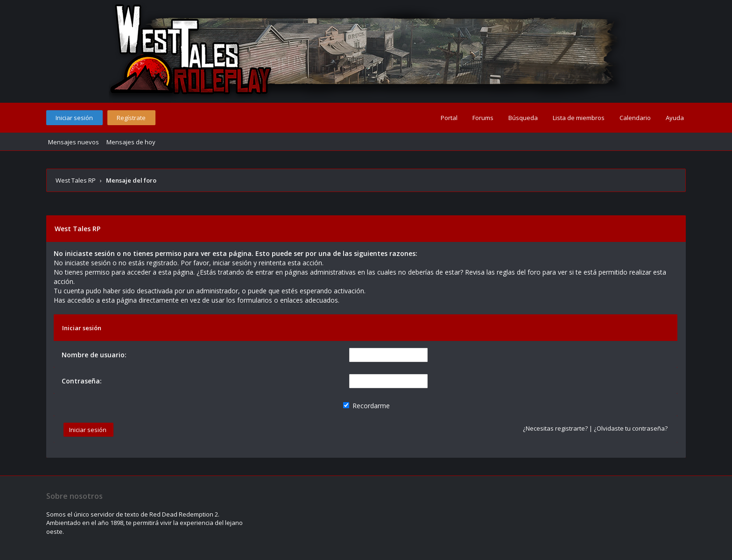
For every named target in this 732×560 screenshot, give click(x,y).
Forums (483, 118)
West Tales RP (76, 180)
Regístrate (131, 118)
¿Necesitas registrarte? (555, 428)
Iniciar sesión (74, 118)
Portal (449, 118)
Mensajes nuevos (74, 142)
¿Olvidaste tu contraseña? (631, 428)
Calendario (635, 118)
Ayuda (675, 118)
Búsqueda (523, 118)
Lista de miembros (579, 118)
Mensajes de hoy (131, 142)
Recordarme (366, 406)
